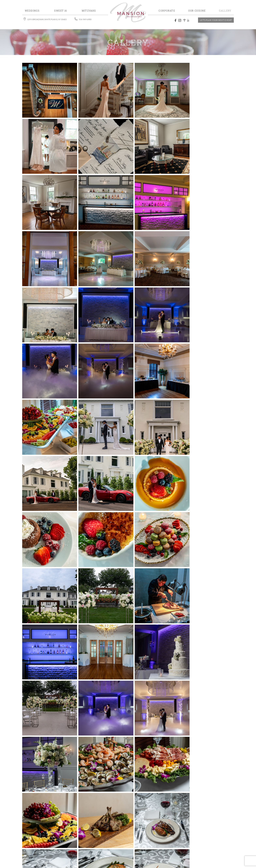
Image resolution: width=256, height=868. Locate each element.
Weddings (167, 834)
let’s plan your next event (216, 20)
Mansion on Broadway (91, 851)
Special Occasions (162, 839)
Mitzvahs (202, 834)
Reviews (169, 844)
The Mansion (188, 844)
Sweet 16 (184, 834)
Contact (208, 844)
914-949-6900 (99, 834)
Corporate (188, 839)
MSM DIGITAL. (178, 851)
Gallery (154, 844)
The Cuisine (208, 839)
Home (152, 834)
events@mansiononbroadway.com (83, 839)
